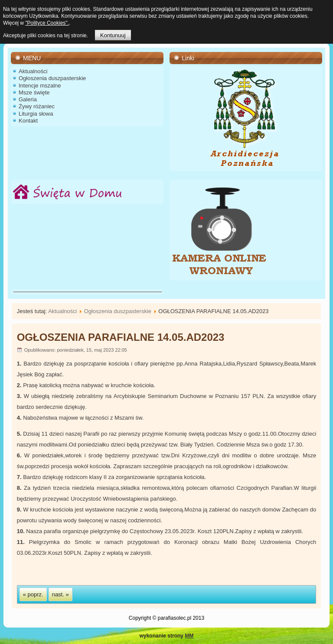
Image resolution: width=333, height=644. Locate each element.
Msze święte (34, 92)
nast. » (60, 594)
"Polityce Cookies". (47, 23)
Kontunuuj (113, 35)
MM (189, 636)
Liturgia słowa (36, 114)
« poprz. (33, 594)
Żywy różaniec (37, 106)
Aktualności (33, 71)
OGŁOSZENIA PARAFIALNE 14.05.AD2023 (121, 337)
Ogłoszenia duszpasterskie (52, 78)
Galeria (28, 99)
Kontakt (28, 121)
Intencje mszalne (40, 86)
